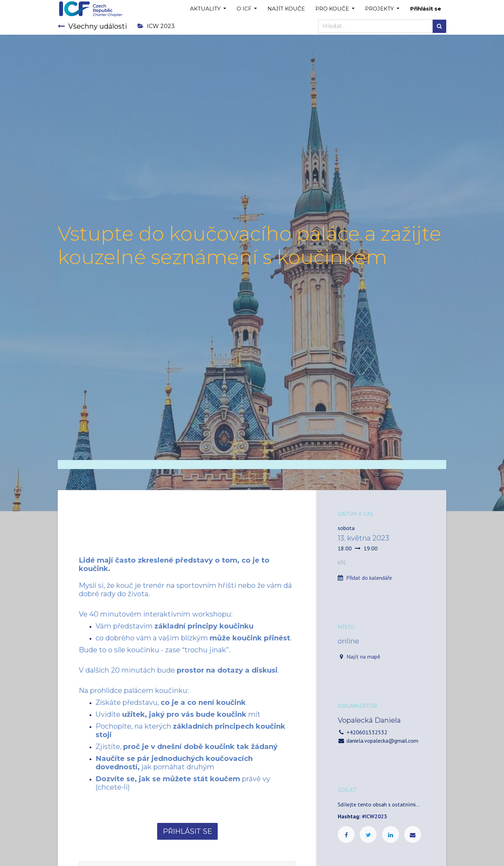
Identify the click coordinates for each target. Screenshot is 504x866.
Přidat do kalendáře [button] (369, 578)
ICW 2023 (156, 26)
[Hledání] (439, 26)
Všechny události (92, 26)
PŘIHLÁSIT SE (187, 831)
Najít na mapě (363, 657)
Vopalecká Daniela (369, 720)
